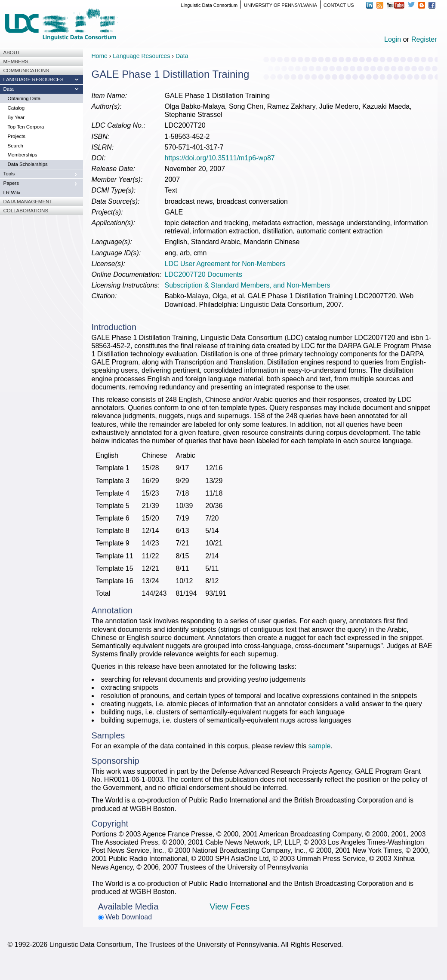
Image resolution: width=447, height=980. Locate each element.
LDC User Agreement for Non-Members (225, 264)
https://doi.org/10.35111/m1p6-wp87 (220, 158)
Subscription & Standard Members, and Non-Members (248, 285)
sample (320, 746)
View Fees (230, 906)
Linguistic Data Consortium (209, 5)
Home (100, 56)
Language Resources (141, 56)
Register (424, 39)
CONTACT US (339, 5)
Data (182, 56)
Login (393, 39)
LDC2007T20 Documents (204, 274)
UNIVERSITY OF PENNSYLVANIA (281, 5)
